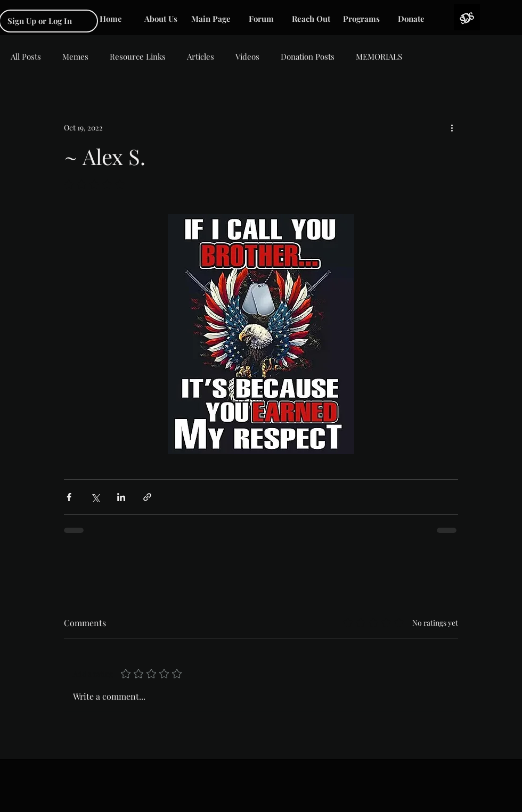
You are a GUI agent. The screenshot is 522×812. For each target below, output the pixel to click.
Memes (75, 56)
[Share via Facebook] (69, 497)
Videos (247, 56)
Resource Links (138, 56)
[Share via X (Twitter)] (95, 497)
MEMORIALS (379, 56)
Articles (201, 56)
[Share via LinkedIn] (121, 497)
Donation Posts (308, 56)
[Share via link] (147, 497)
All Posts (26, 56)
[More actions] (452, 127)
